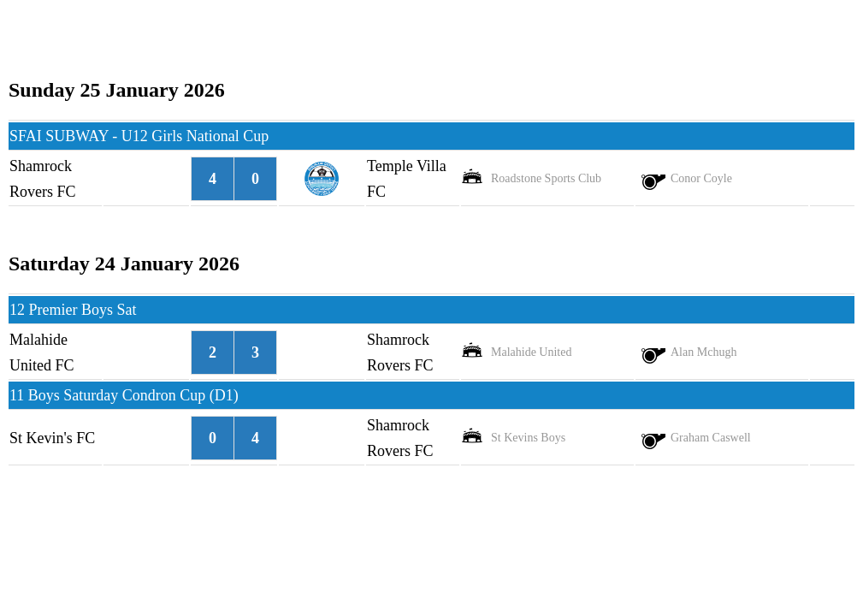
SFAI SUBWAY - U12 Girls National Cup (139, 136)
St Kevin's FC (52, 438)
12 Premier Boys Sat (73, 310)
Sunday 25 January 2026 (117, 90)
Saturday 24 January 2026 (124, 264)
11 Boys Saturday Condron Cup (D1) (124, 395)
